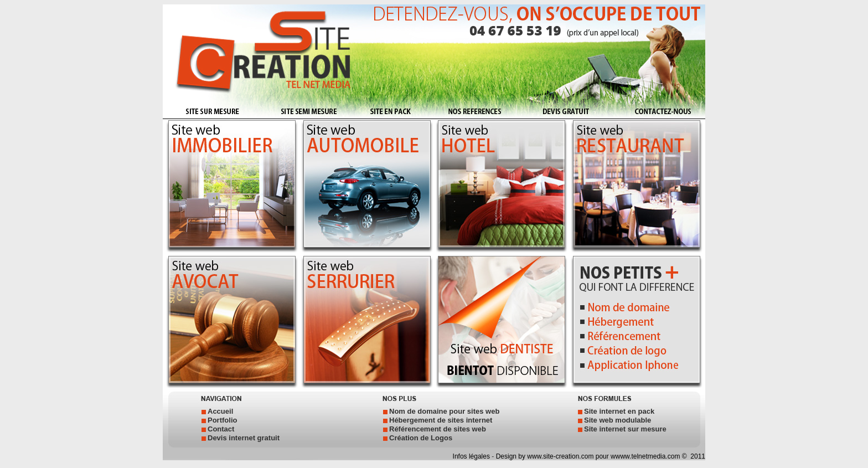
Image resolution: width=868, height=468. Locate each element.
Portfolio (222, 420)
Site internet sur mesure (625, 429)
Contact (221, 429)
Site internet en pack (619, 411)
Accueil (220, 411)
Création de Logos (421, 438)
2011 (697, 456)
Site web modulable (618, 420)
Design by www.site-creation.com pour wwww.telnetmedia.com (588, 456)
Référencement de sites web (438, 429)
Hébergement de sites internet (441, 420)
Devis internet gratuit (244, 438)
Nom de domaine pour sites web (444, 411)
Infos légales (472, 456)
